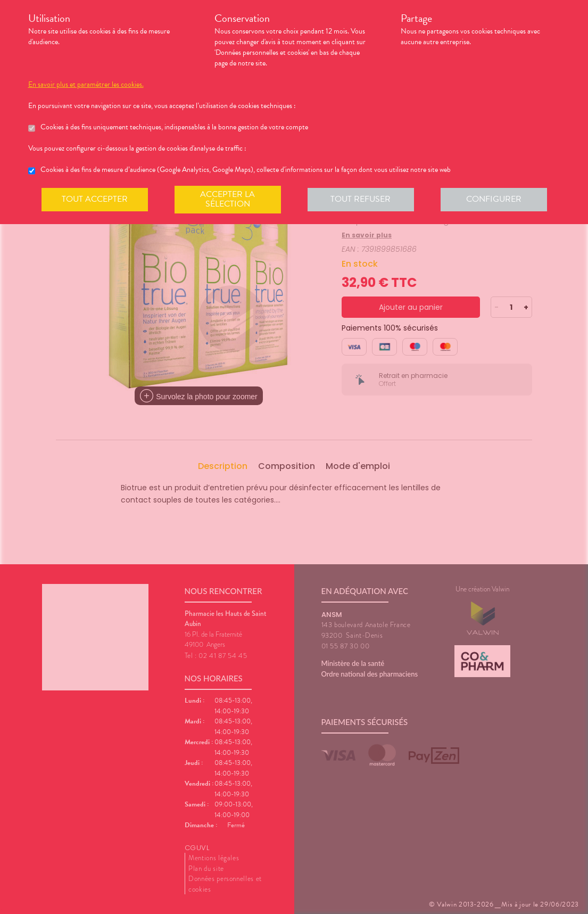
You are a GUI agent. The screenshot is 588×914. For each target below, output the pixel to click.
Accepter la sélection (227, 199)
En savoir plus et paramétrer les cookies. (86, 85)
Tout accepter (95, 199)
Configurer (494, 199)
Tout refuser (361, 199)
